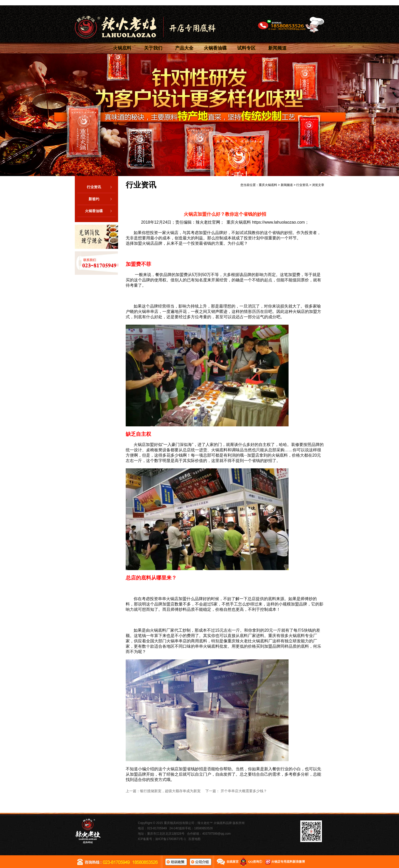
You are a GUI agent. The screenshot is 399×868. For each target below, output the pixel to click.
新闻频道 (277, 48)
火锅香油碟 (215, 48)
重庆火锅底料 (268, 185)
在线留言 (233, 862)
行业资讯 (101, 187)
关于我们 (153, 48)
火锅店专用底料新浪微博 (288, 862)
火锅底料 (122, 48)
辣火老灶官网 (208, 222)
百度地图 (194, 839)
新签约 (102, 199)
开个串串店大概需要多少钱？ (244, 791)
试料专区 (246, 48)
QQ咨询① (255, 862)
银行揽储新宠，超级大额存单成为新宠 (170, 791)
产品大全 (184, 48)
